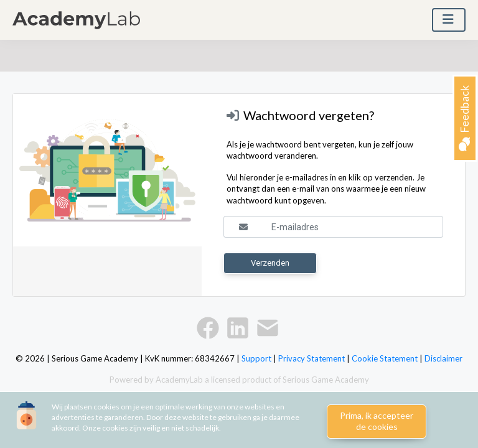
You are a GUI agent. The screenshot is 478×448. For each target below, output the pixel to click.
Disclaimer (443, 358)
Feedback (464, 118)
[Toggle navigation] (449, 20)
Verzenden (270, 263)
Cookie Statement (385, 358)
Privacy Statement (312, 358)
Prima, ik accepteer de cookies (377, 421)
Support (256, 358)
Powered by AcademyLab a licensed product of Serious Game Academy (239, 380)
